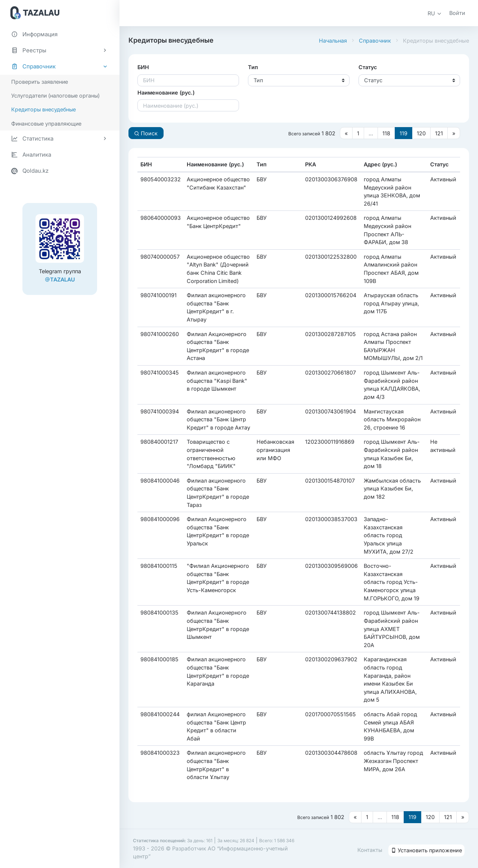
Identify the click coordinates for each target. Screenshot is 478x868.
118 (386, 133)
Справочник (375, 41)
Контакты (370, 850)
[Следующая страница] (454, 133)
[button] (435, 13)
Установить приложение (426, 850)
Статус (368, 67)
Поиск (146, 133)
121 (439, 133)
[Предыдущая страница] (346, 133)
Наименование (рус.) (166, 93)
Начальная (333, 41)
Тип (253, 67)
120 (421, 133)
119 (403, 133)
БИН (143, 67)
